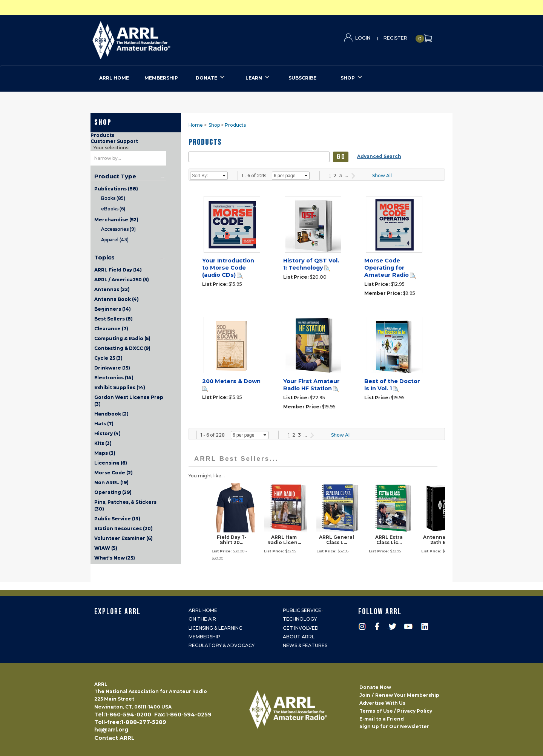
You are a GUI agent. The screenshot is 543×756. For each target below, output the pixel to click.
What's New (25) (115, 558)
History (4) (107, 433)
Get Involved (301, 628)
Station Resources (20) (123, 528)
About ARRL (299, 637)
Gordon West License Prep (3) (129, 401)
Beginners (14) (113, 309)
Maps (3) (105, 453)
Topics (104, 258)
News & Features (305, 645)
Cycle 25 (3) (108, 358)
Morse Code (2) (114, 473)
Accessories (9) (118, 229)
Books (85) (113, 198)
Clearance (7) (111, 329)
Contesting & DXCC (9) (122, 348)
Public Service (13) (117, 519)
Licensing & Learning (216, 628)
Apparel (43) (115, 240)
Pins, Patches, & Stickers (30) (125, 505)
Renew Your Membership (407, 695)
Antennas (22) (112, 289)
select (224, 176)
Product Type (115, 176)
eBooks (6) (113, 209)
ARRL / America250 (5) (122, 280)
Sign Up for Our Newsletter (394, 726)
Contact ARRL (114, 738)
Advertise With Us (382, 703)
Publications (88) (116, 189)
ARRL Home (203, 610)
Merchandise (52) (116, 220)
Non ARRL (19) (111, 482)
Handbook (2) (111, 414)
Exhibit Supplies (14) (120, 387)
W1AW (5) (106, 548)
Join (365, 695)
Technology (300, 619)
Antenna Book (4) (117, 299)
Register (395, 38)
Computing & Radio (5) (122, 338)
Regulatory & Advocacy (222, 645)
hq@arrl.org (111, 730)
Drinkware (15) (112, 368)
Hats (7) (104, 424)
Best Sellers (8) (114, 319)
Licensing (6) (111, 463)
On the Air (202, 619)
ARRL (162, 38)
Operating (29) (113, 492)
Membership (204, 637)
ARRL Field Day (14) (118, 270)
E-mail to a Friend (382, 719)
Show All (382, 176)
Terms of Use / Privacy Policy (396, 711)
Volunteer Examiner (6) (123, 538)
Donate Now (375, 687)
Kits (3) (103, 443)
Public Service (302, 610)
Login (363, 38)
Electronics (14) (114, 378)
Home (196, 125)
